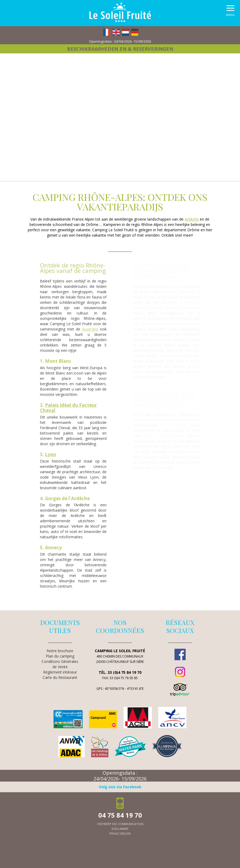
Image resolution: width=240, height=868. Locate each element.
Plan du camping (60, 656)
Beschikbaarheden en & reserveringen (120, 49)
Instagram (180, 672)
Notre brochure (60, 651)
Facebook (180, 654)
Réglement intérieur (60, 672)
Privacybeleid (120, 833)
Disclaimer (120, 829)
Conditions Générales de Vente (60, 664)
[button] (230, 12)
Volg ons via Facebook (120, 787)
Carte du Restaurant (60, 677)
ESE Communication (128, 824)
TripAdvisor (180, 690)
